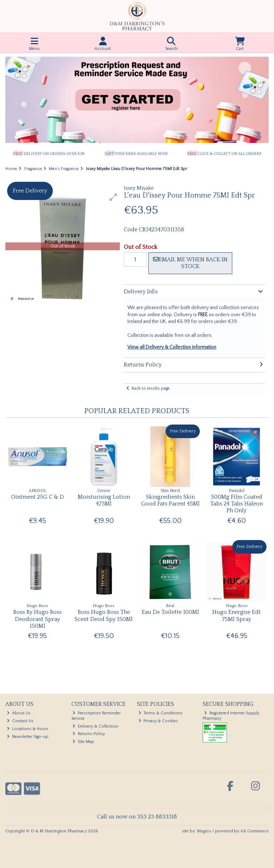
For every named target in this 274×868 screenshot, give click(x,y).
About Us (19, 713)
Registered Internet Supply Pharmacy (231, 716)
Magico (204, 831)
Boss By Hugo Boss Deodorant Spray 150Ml (37, 619)
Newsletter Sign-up (28, 737)
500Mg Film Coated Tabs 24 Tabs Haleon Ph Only (237, 504)
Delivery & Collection (95, 726)
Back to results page (151, 388)
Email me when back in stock (190, 263)
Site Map (83, 742)
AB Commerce (254, 831)
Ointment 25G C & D (37, 497)
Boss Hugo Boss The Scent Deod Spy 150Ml (104, 615)
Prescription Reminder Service (96, 716)
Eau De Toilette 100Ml (170, 612)
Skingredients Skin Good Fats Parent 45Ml (170, 500)
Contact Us (20, 721)
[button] (113, 197)
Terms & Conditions (161, 713)
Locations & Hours (28, 729)
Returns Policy (89, 734)
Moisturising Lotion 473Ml (104, 500)
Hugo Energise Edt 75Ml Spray (237, 615)
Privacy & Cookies (158, 721)
